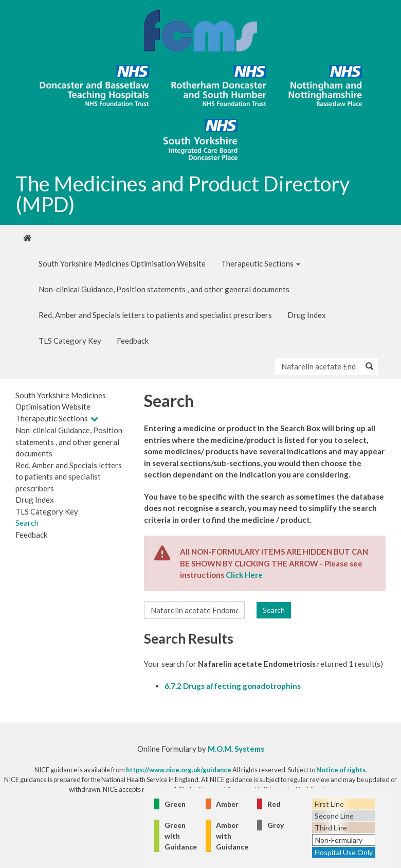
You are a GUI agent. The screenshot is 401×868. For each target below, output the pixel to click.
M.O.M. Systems (236, 749)
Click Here (244, 575)
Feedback (133, 341)
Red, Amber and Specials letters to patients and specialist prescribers (155, 315)
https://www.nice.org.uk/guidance (179, 770)
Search (27, 523)
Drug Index (307, 315)
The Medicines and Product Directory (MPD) (183, 194)
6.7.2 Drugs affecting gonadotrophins (233, 686)
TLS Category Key (70, 341)
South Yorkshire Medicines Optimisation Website (122, 263)
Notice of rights (341, 770)
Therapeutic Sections (261, 263)
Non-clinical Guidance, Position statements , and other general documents (164, 289)
